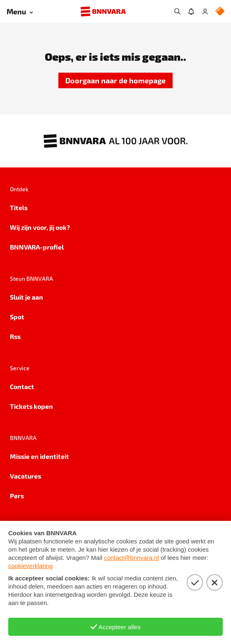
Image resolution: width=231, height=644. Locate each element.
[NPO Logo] (220, 12)
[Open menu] (20, 12)
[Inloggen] (205, 11)
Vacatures (25, 476)
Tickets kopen (31, 406)
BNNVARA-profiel (37, 247)
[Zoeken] (177, 11)
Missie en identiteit (39, 456)
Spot (17, 317)
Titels (19, 207)
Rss (15, 336)
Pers (17, 496)
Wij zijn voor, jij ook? (40, 227)
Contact (22, 386)
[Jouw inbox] (191, 11)
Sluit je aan (27, 297)
